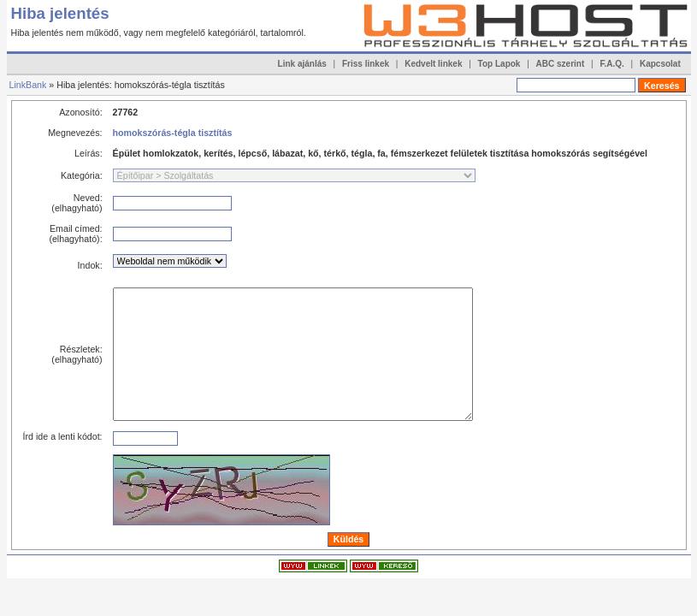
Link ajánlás (302, 64)
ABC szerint (561, 64)
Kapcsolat (660, 64)
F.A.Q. (611, 64)
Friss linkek (366, 64)
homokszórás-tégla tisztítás (173, 133)
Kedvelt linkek (433, 64)
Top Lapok (499, 64)
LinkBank (28, 85)
